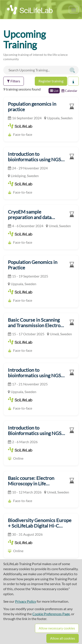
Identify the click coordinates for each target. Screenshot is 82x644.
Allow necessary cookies (57, 628)
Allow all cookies (63, 638)
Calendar (69, 91)
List (54, 91)
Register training (51, 81)
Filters (14, 81)
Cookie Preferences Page (51, 614)
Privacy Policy (26, 601)
